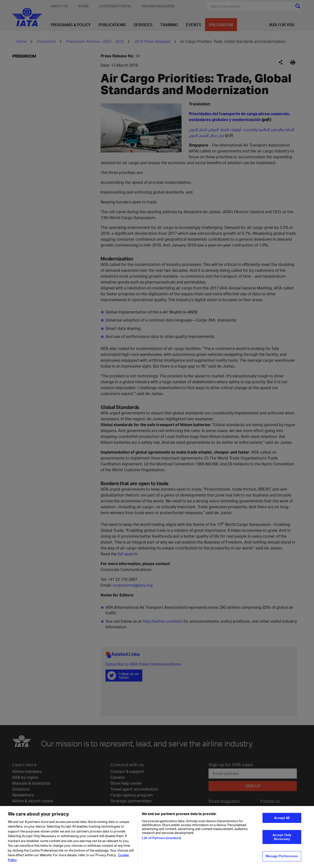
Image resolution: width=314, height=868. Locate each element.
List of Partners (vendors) (161, 841)
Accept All (282, 820)
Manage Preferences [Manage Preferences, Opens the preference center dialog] (282, 859)
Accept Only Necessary (282, 840)
